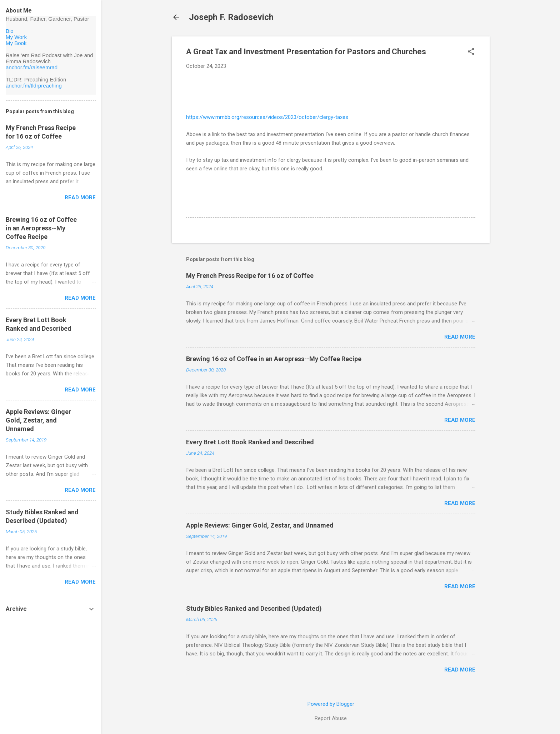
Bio (10, 31)
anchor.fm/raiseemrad (32, 67)
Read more (460, 337)
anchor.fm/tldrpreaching (34, 86)
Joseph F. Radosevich (231, 17)
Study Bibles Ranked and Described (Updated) (254, 608)
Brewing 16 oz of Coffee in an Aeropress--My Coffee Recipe (274, 359)
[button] (471, 52)
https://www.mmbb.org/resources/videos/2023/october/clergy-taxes (267, 117)
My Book (16, 43)
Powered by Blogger (331, 704)
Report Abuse (331, 718)
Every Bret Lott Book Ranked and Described (250, 442)
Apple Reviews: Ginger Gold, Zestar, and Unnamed (260, 525)
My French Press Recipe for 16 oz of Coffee (250, 276)
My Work (16, 37)
